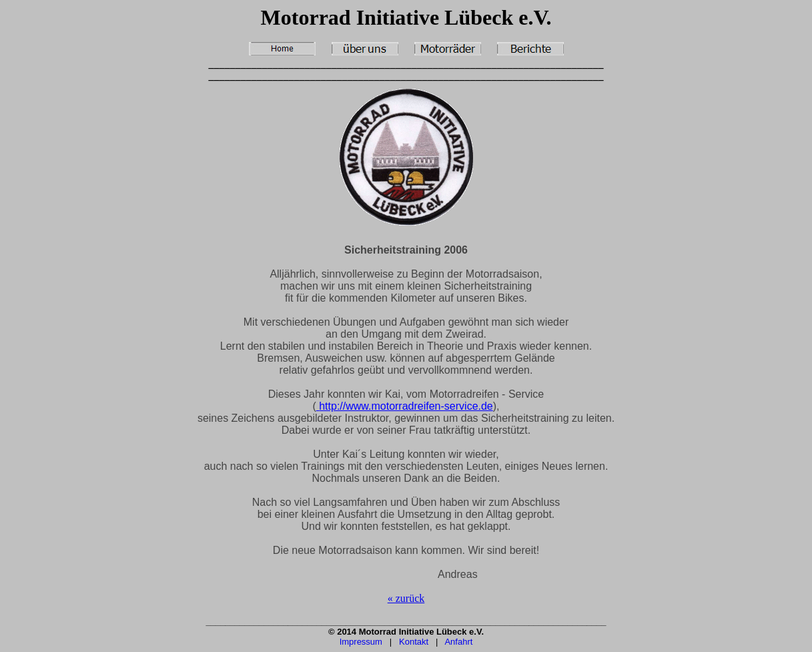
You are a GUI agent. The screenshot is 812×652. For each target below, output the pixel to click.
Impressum (361, 642)
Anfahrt (458, 642)
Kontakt (414, 642)
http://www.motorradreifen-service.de (405, 406)
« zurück (406, 598)
